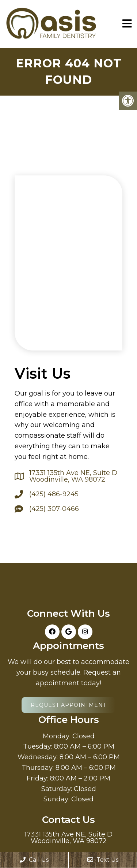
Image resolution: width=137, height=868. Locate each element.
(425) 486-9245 (54, 494)
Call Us (34, 860)
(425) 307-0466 (54, 509)
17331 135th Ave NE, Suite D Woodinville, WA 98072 (73, 476)
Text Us (103, 860)
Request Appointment (68, 705)
